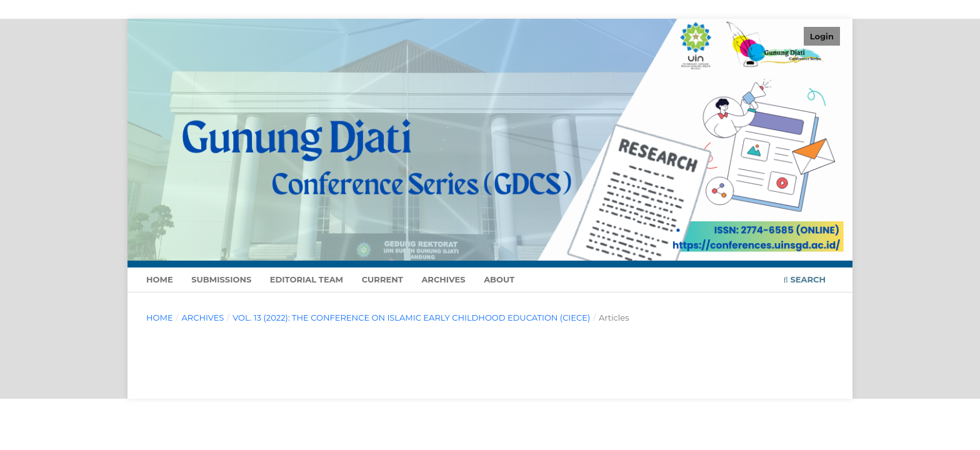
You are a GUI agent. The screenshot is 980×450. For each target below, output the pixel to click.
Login (822, 36)
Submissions (221, 279)
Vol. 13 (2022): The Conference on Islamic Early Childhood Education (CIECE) (411, 317)
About (499, 279)
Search (805, 279)
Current (382, 279)
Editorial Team (307, 279)
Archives (443, 279)
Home (160, 279)
